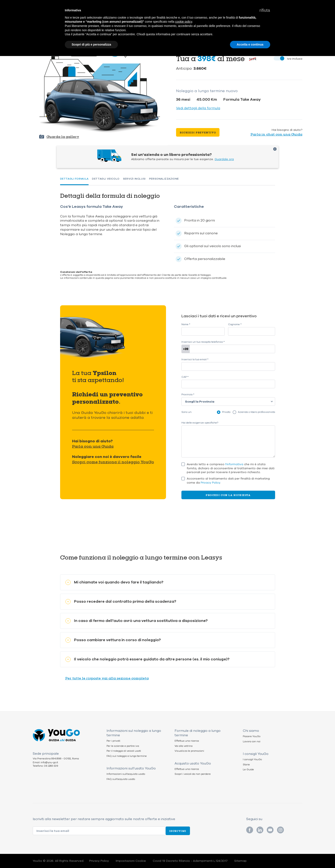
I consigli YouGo (252, 759)
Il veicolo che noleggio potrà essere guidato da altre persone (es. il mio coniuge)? (147, 659)
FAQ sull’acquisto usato (121, 779)
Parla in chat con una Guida (276, 134)
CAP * (185, 377)
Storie (246, 765)
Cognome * (235, 324)
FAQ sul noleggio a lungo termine (127, 756)
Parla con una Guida (93, 446)
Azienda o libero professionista (256, 412)
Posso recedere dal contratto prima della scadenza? (121, 602)
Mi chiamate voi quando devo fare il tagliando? (114, 582)
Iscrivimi (178, 831)
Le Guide (248, 770)
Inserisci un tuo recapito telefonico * (203, 342)
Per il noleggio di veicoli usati (124, 751)
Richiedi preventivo (198, 132)
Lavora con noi (252, 742)
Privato (226, 412)
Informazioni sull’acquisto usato (126, 774)
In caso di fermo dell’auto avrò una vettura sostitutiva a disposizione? (137, 621)
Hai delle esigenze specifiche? (200, 423)
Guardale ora (224, 159)
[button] (265, 10)
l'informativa (234, 464)
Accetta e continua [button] (250, 44)
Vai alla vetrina (184, 746)
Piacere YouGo (252, 736)
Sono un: (187, 412)
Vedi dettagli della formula (198, 108)
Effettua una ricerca (187, 741)
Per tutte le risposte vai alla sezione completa (107, 678)
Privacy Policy (210, 483)
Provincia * (188, 395)
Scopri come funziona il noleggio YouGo (113, 462)
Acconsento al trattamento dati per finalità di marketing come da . (228, 481)
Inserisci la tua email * (195, 359)
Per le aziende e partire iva (123, 746)
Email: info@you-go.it (45, 762)
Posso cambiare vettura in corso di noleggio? (113, 640)
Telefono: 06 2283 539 (45, 766)
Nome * (186, 324)
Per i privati (113, 741)
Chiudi (275, 149)
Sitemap (240, 861)
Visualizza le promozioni (189, 751)
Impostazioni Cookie (131, 861)
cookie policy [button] (184, 22)
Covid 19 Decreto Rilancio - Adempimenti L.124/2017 (190, 861)
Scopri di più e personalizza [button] (91, 44)
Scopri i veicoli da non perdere (193, 774)
